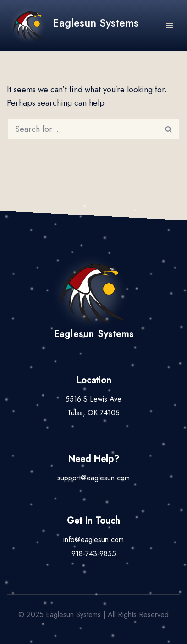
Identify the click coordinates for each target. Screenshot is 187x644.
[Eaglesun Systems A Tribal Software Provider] (73, 26)
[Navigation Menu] (170, 26)
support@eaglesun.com (93, 478)
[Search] (82, 129)
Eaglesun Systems (94, 334)
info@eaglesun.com (93, 539)
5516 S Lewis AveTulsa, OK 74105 (93, 406)
